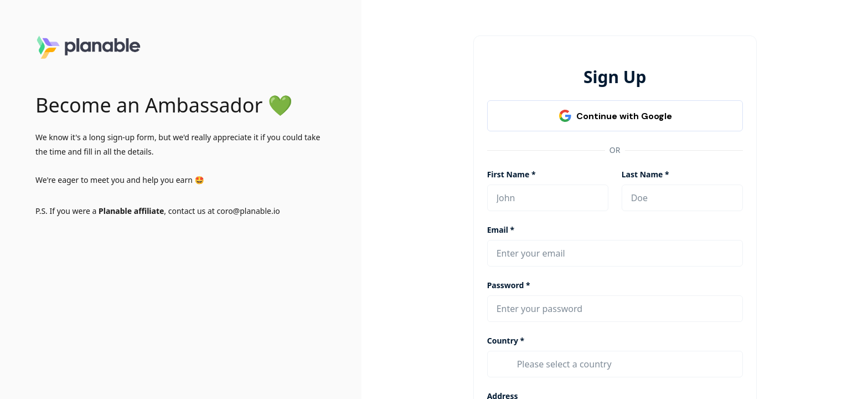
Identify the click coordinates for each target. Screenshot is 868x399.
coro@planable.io (248, 211)
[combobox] (625, 364)
